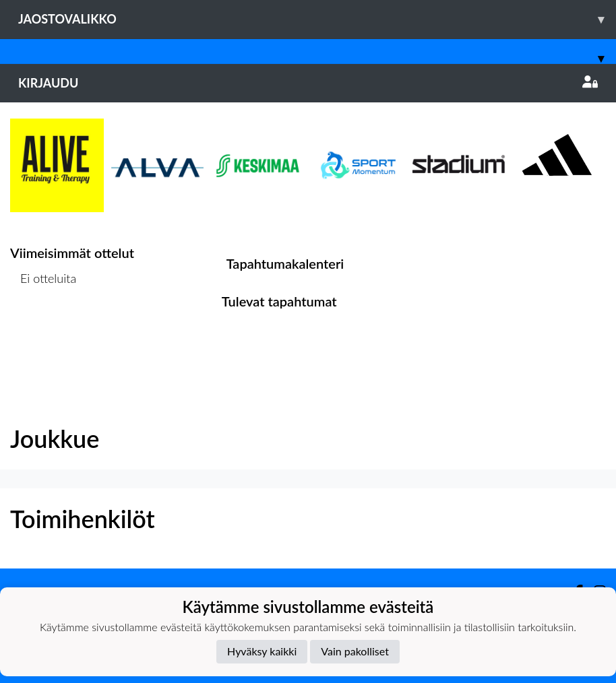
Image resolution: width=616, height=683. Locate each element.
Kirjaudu (308, 83)
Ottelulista (43, 330)
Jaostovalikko (317, 19)
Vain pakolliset (355, 651)
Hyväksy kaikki (262, 651)
